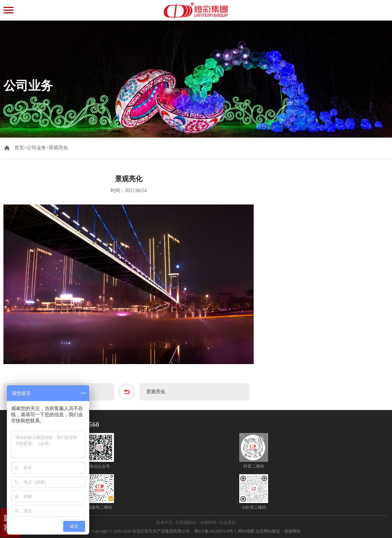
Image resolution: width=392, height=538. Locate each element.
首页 (21, 148)
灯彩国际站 (186, 523)
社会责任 (228, 523)
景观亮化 (58, 148)
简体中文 (164, 523)
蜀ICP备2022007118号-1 (215, 531)
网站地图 (246, 531)
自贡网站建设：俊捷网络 (278, 531)
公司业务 (36, 148)
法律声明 (208, 523)
